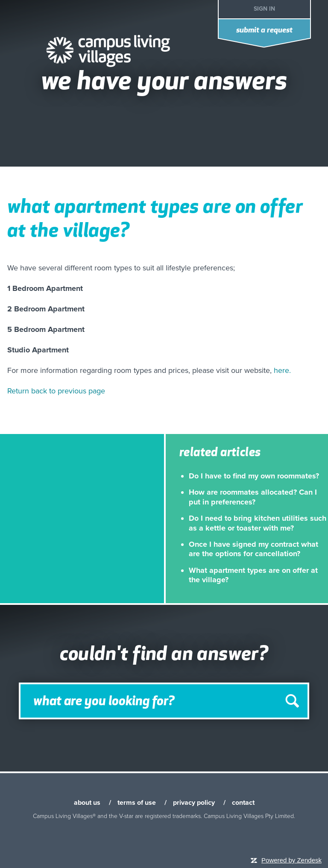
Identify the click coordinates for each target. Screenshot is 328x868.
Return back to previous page (56, 391)
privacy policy (194, 803)
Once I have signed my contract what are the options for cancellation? (253, 549)
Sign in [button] (264, 9)
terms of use (137, 803)
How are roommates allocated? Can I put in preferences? (253, 497)
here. (282, 370)
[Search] (164, 701)
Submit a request (264, 31)
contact (243, 803)
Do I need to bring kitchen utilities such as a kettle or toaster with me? (258, 523)
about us (87, 803)
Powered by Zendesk (291, 860)
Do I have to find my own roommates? (254, 476)
